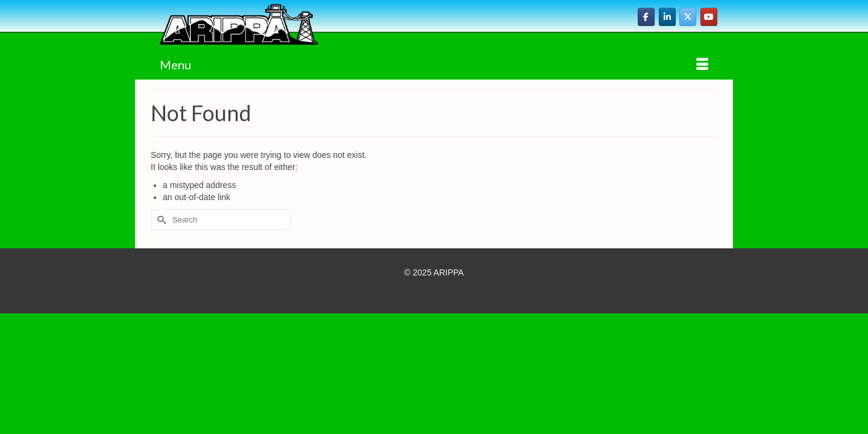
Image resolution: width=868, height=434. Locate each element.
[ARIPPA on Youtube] (709, 17)
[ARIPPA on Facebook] (646, 17)
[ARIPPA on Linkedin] (667, 17)
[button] (688, 77)
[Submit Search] (160, 231)
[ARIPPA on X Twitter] (688, 17)
